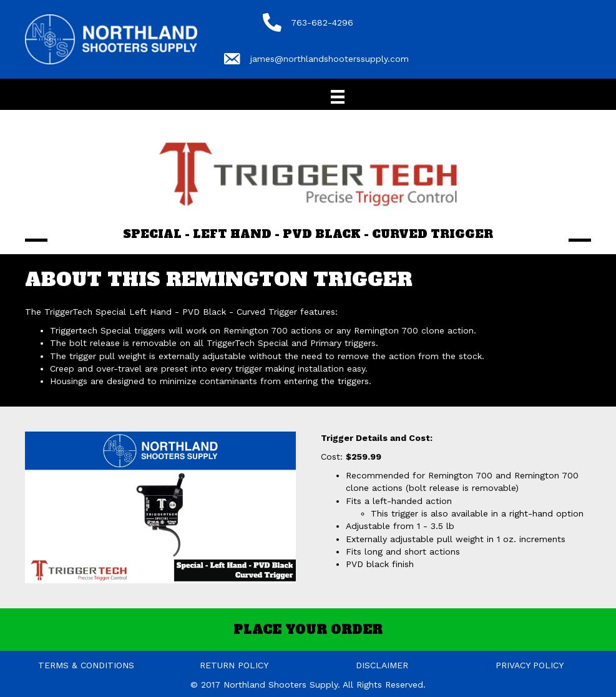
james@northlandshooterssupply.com (330, 59)
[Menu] (338, 97)
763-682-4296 (322, 22)
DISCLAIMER (382, 665)
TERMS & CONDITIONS (86, 665)
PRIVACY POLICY (530, 665)
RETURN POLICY (234, 665)
